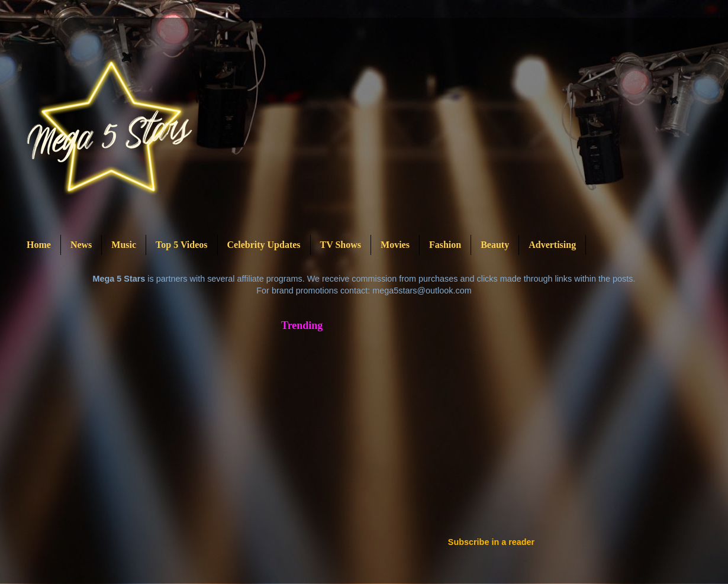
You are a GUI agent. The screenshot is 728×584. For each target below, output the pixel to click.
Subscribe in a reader (491, 542)
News (81, 245)
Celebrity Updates (264, 245)
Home (39, 245)
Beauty (495, 245)
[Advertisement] (476, 433)
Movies (395, 245)
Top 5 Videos (181, 245)
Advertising (552, 245)
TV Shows (341, 245)
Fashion (445, 245)
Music (124, 245)
